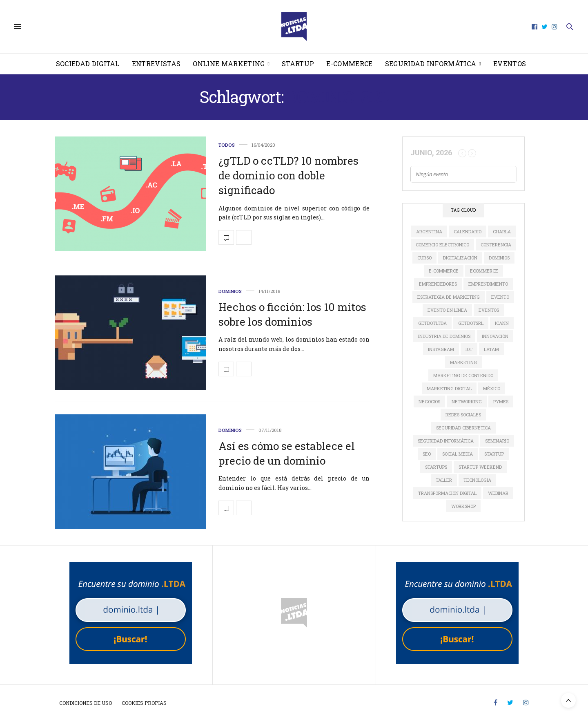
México (492, 388)
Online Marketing (229, 64)
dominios (499, 258)
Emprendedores (438, 284)
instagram (441, 349)
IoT (469, 349)
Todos (227, 145)
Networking (467, 401)
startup (494, 454)
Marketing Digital (449, 388)
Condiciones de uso (86, 703)
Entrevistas (156, 64)
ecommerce (484, 271)
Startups (436, 467)
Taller (444, 480)
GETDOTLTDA (432, 323)
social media (458, 454)
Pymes (501, 401)
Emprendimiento (488, 284)
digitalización (460, 258)
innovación (495, 336)
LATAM (491, 349)
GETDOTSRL (471, 323)
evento (500, 297)
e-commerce (444, 271)
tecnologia (477, 480)
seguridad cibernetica (463, 428)
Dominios (230, 291)
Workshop (463, 506)
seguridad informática (446, 441)
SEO (427, 454)
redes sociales (463, 415)
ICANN (502, 323)
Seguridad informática (431, 64)
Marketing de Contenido (463, 375)
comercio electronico (442, 245)
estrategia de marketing (449, 297)
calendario (468, 231)
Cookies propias (144, 703)
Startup (298, 64)
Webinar (498, 493)
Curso (424, 258)
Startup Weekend (480, 467)
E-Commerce (349, 64)
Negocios (429, 401)
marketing (463, 362)
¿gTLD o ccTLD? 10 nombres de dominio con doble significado (288, 176)
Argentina (429, 231)
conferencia (496, 245)
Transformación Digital (447, 493)
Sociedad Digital (88, 64)
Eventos (510, 64)
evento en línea (447, 310)
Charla (502, 231)
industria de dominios (444, 336)
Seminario (497, 441)
